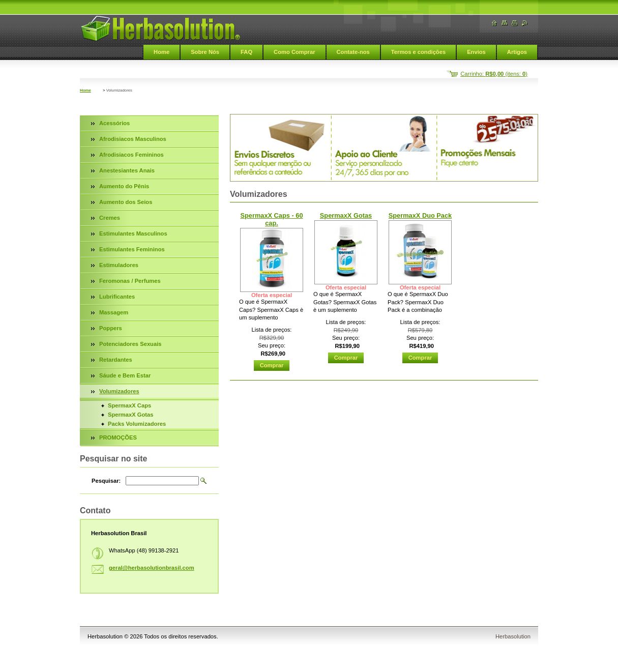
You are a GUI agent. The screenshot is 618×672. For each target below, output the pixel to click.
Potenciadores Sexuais (130, 344)
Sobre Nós (205, 52)
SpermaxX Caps (129, 405)
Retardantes (116, 360)
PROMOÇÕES (118, 437)
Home (161, 52)
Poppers (111, 328)
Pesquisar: (106, 481)
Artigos (517, 52)
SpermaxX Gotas (346, 215)
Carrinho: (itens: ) (494, 74)
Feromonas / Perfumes (130, 281)
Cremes (110, 218)
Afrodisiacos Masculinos (133, 139)
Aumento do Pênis (124, 186)
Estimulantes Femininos (132, 249)
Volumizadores (119, 391)
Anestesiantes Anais (127, 170)
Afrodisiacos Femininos (131, 155)
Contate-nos (353, 52)
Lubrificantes (117, 297)
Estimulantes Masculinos (133, 233)
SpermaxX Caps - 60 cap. (271, 219)
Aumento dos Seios (126, 202)
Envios (476, 52)
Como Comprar (294, 52)
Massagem (114, 312)
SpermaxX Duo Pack (420, 215)
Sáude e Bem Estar (125, 375)
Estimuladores (119, 265)
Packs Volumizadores (137, 424)
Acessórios (114, 123)
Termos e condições (418, 52)
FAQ (246, 52)
